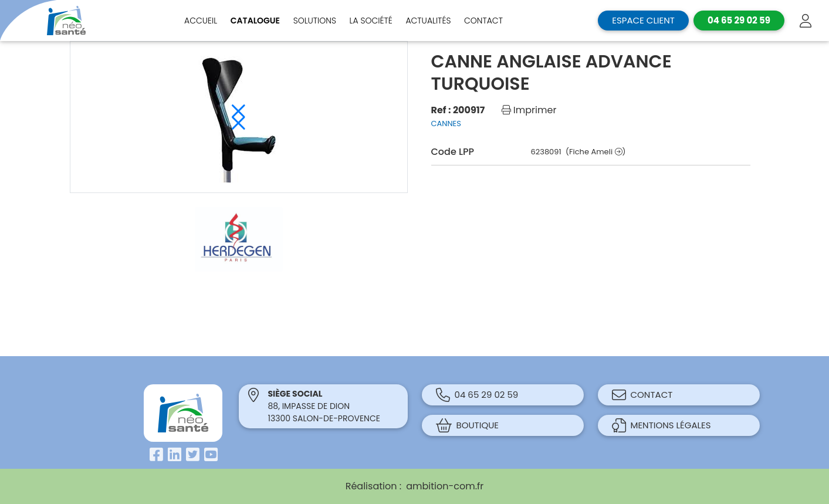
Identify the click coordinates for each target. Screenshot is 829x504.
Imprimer (529, 110)
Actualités (428, 21)
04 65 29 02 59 (477, 395)
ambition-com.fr (445, 486)
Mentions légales (661, 425)
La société (371, 21)
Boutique (468, 425)
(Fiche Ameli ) (595, 152)
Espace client (643, 20)
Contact (483, 21)
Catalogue (255, 21)
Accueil (201, 21)
